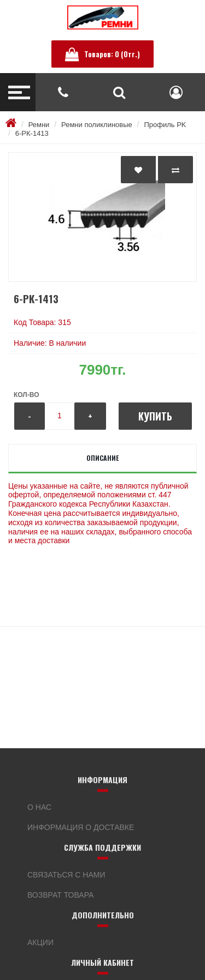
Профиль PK (165, 125)
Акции (40, 942)
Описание (102, 458)
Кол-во (26, 395)
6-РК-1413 (32, 133)
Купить (155, 416)
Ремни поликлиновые (97, 125)
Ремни (39, 125)
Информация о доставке (81, 827)
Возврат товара (60, 895)
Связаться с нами (66, 875)
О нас (39, 807)
